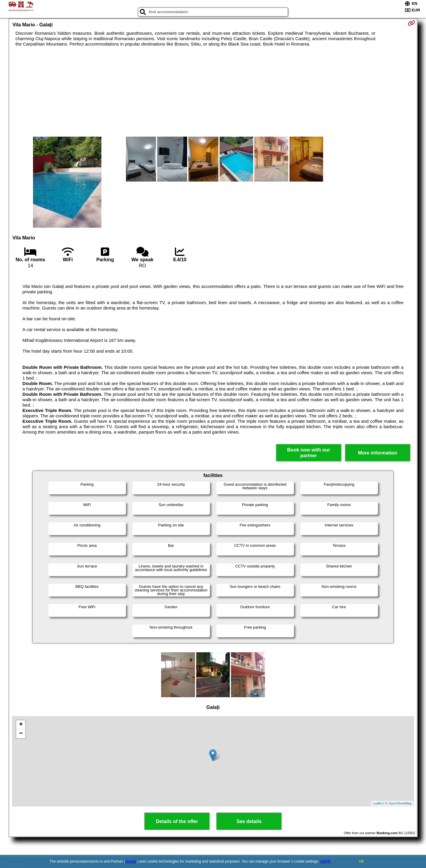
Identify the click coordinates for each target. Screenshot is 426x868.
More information (378, 453)
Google (131, 861)
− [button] (21, 734)
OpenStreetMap (400, 803)
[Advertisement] (213, 92)
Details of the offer (177, 821)
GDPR (325, 861)
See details (249, 821)
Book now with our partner (309, 453)
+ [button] (21, 725)
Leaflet (378, 803)
